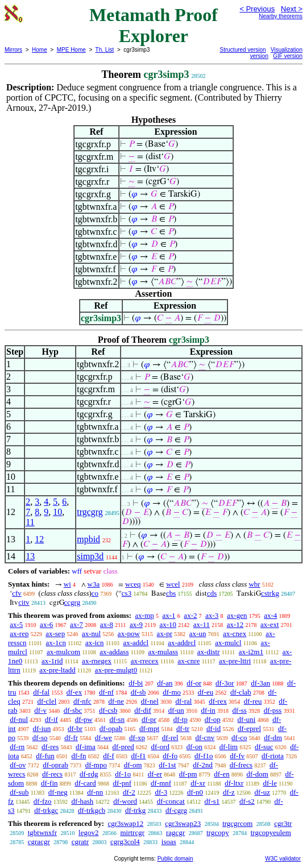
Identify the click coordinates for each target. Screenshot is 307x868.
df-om (133, 765)
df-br (75, 728)
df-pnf (123, 783)
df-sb (138, 692)
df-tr (183, 728)
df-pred (123, 747)
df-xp (137, 738)
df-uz (262, 792)
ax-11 (202, 624)
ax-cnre (188, 661)
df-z (229, 792)
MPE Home (71, 50)
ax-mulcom (63, 652)
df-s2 (247, 801)
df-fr (71, 738)
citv (24, 602)
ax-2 (190, 615)
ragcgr (175, 832)
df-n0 (195, 792)
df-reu (253, 701)
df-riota (273, 756)
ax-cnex (235, 634)
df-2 (129, 792)
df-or (194, 683)
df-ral (184, 701)
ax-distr (209, 652)
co (95, 593)
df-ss (240, 710)
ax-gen (237, 615)
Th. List (105, 50)
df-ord (161, 747)
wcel (173, 584)
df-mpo (96, 765)
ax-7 (76, 624)
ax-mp (145, 615)
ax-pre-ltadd (57, 670)
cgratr (80, 842)
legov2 (88, 832)
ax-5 (16, 624)
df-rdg (89, 774)
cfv (17, 593)
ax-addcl (136, 643)
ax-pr (165, 634)
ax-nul (91, 634)
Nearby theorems (281, 16)
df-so (40, 738)
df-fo (170, 756)
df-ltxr (234, 783)
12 (39, 539)
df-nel (150, 701)
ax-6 (46, 624)
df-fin (49, 783)
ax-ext (269, 624)
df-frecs (241, 765)
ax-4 (270, 615)
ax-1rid (52, 661)
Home (40, 50)
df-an (165, 683)
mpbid (88, 539)
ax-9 (136, 624)
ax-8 (107, 624)
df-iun (42, 728)
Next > (292, 9)
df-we (103, 738)
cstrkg (270, 593)
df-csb (108, 710)
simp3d (90, 556)
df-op (213, 719)
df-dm (273, 738)
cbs (171, 593)
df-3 (161, 792)
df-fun (45, 756)
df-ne (116, 701)
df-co (239, 738)
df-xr (198, 783)
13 (30, 556)
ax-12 (235, 624)
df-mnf (161, 783)
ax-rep (19, 634)
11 (30, 522)
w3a (94, 584)
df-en (221, 774)
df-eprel (249, 728)
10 (57, 512)
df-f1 (139, 756)
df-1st (167, 765)
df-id (213, 728)
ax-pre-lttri (235, 661)
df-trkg (135, 810)
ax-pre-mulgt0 (116, 670)
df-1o (123, 774)
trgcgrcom (237, 823)
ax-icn (94, 643)
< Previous (257, 9)
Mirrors (13, 50)
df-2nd (203, 765)
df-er (155, 774)
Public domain (175, 859)
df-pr (149, 719)
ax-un (198, 634)
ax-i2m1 (251, 652)
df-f (109, 756)
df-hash (82, 801)
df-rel (170, 738)
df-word (125, 801)
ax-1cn (56, 643)
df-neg (58, 792)
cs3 (126, 593)
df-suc (264, 747)
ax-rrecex (145, 661)
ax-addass (114, 652)
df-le (270, 783)
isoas (169, 842)
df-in (208, 710)
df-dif (143, 710)
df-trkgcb (92, 810)
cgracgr (39, 842)
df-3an (260, 683)
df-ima (86, 747)
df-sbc (73, 710)
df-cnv (205, 738)
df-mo (172, 692)
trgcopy (217, 832)
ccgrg (72, 602)
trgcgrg (90, 512)
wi (67, 584)
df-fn (79, 756)
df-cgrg (176, 810)
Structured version (243, 50)
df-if (51, 719)
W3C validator (283, 859)
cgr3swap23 (183, 823)
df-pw (84, 719)
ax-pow (129, 634)
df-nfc (82, 701)
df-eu (206, 692)
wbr (254, 584)
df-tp (181, 719)
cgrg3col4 (125, 842)
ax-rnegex (97, 661)
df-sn (117, 719)
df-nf (106, 692)
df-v (40, 710)
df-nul (19, 719)
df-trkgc (46, 810)
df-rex (218, 701)
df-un (176, 710)
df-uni (247, 719)
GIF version (288, 56)
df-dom (257, 774)
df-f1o (204, 756)
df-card (85, 783)
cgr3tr (283, 823)
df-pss (273, 710)
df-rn (17, 747)
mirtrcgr (132, 832)
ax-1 (169, 615)
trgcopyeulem (271, 832)
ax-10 (168, 624)
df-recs (52, 774)
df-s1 (212, 801)
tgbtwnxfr (42, 832)
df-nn (95, 792)
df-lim (229, 747)
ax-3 (212, 615)
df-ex (74, 692)
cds (212, 593)
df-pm (188, 774)
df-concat (171, 801)
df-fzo (43, 801)
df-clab (241, 692)
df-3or (225, 683)
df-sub (19, 792)
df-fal (41, 692)
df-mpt (149, 728)
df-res (50, 747)
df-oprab (55, 765)
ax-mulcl (228, 643)
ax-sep (55, 634)
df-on (194, 747)
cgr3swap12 (125, 823)
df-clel (47, 701)
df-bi (136, 683)
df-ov (18, 765)
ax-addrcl (182, 643)
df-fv (237, 756)
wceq (133, 584)
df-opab (111, 728)
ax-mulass (163, 652)
